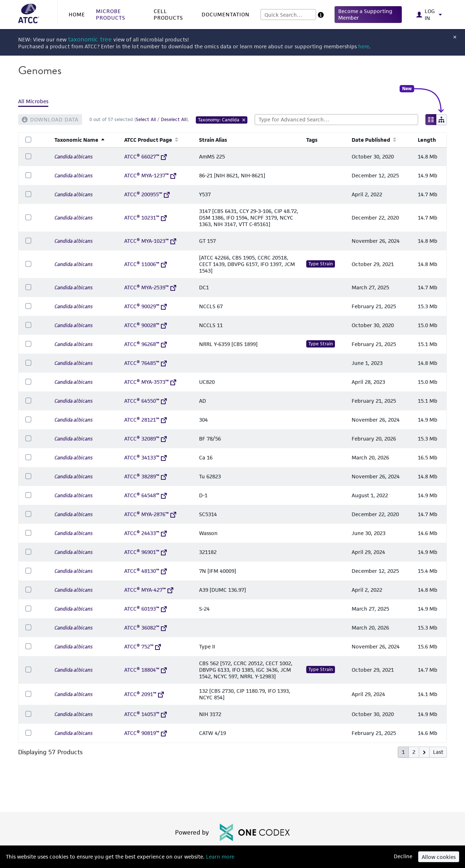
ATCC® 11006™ (145, 264)
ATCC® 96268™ (145, 344)
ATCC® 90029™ (145, 306)
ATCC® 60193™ (145, 609)
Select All (146, 119)
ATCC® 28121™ (145, 420)
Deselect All (174, 119)
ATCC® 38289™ (145, 476)
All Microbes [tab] (33, 101)
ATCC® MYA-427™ (149, 590)
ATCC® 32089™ (145, 439)
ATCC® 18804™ (145, 670)
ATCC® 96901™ (145, 552)
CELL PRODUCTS (168, 14)
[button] (368, 15)
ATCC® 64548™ (145, 495)
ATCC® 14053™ (145, 714)
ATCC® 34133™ (145, 457)
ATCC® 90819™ (145, 733)
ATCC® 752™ (143, 646)
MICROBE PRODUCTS (111, 14)
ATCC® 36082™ (145, 628)
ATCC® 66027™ (145, 156)
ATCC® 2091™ (144, 694)
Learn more (219, 857)
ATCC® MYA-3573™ (150, 382)
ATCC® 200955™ (147, 194)
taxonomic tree (90, 39)
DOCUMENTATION (226, 14)
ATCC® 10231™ (145, 218)
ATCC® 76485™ (145, 363)
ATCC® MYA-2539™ (150, 287)
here (364, 46)
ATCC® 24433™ (145, 533)
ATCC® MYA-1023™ (150, 241)
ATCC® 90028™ (145, 325)
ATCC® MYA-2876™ (150, 514)
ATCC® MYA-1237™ (150, 175)
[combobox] (288, 15)
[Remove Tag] (244, 120)
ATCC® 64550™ (145, 401)
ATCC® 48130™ (145, 571)
